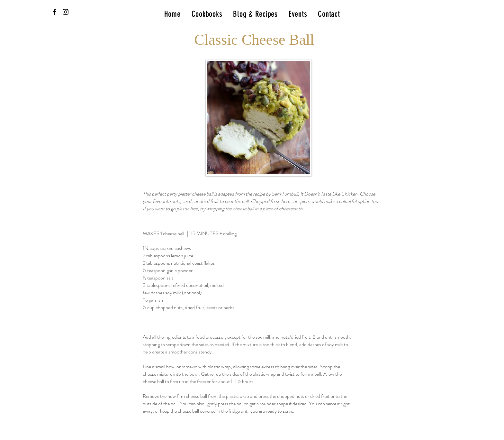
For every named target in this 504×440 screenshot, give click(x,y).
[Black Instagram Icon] (66, 12)
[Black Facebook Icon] (55, 12)
